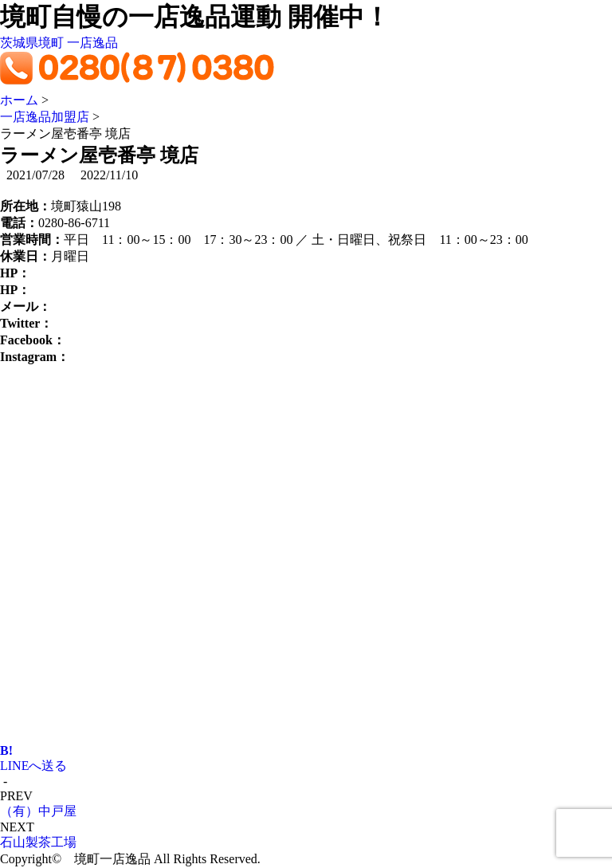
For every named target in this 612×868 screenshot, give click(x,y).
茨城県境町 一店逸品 (59, 43)
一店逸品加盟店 (45, 117)
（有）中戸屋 (38, 811)
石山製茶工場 (38, 842)
